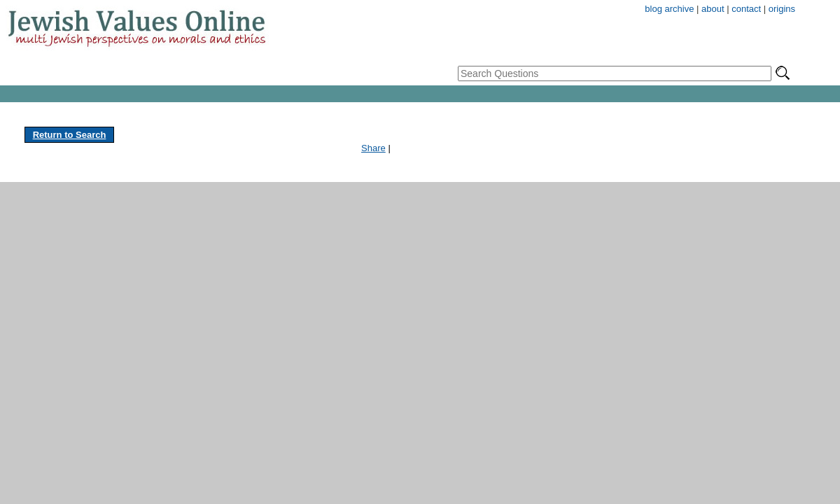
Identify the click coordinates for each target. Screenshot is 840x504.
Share (373, 148)
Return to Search (70, 135)
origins (782, 9)
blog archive (669, 9)
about (713, 9)
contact (746, 9)
